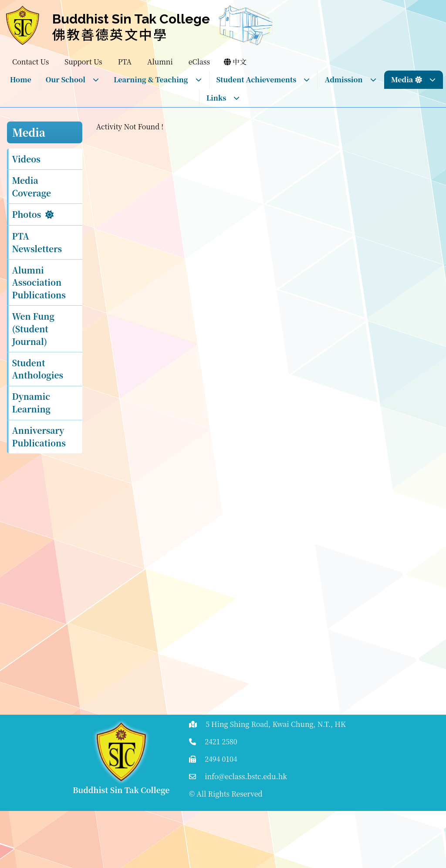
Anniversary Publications (39, 436)
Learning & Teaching (158, 79)
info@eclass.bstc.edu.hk (246, 776)
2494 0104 (221, 759)
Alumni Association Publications (39, 282)
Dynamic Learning (32, 402)
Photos (27, 214)
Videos (26, 159)
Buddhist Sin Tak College (131, 19)
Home (21, 79)
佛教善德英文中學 (110, 34)
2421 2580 (221, 741)
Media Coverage (32, 186)
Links (223, 98)
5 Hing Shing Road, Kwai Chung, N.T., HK (276, 724)
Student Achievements (264, 79)
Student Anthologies (38, 369)
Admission (350, 79)
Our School (73, 79)
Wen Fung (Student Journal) (33, 329)
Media (414, 79)
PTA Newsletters (37, 242)
